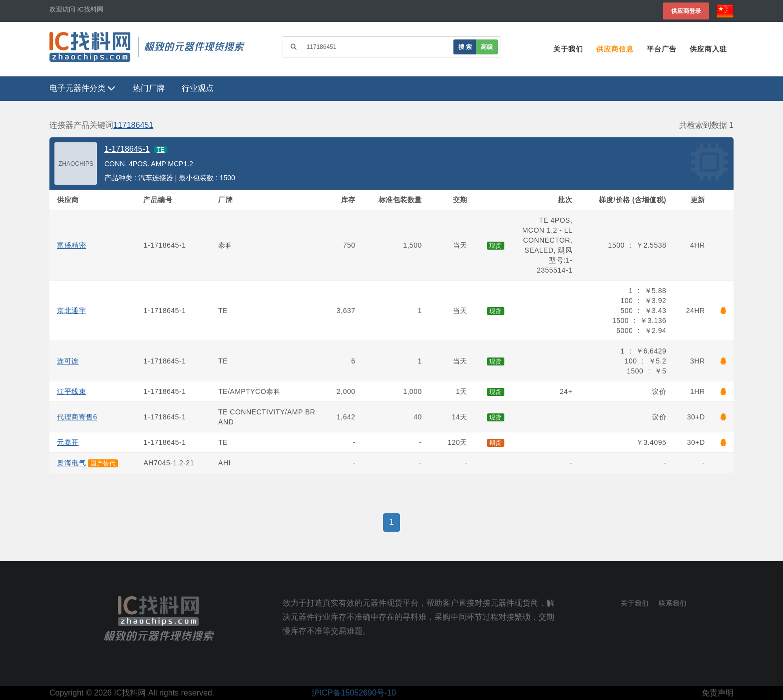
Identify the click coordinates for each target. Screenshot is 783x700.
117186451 (133, 125)
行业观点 (198, 88)
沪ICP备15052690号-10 (354, 693)
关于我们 (568, 49)
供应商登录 (686, 11)
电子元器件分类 (82, 88)
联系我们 (673, 603)
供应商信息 (615, 49)
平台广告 (662, 49)
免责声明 (718, 693)
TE (161, 150)
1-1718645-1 (127, 149)
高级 (487, 47)
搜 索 (465, 47)
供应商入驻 (708, 49)
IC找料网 (130, 693)
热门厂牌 (149, 88)
